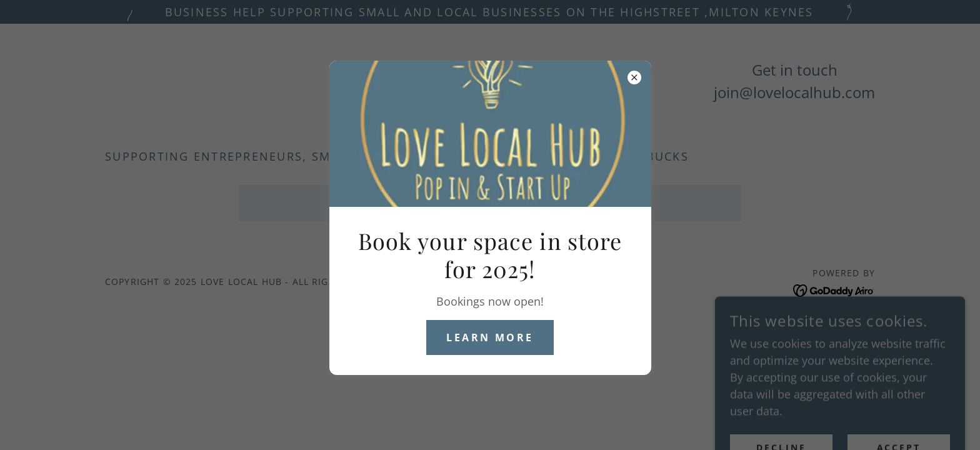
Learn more (490, 337)
